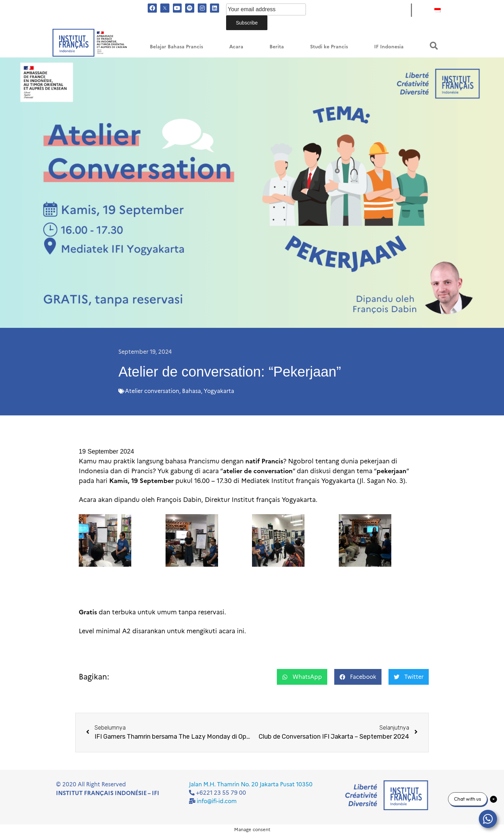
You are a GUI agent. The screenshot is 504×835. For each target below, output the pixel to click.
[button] (434, 46)
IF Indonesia (389, 47)
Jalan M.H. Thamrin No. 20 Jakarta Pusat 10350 (251, 784)
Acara (236, 47)
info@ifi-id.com (217, 801)
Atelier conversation (152, 391)
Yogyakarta (219, 391)
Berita (277, 47)
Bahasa (191, 391)
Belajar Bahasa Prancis (176, 47)
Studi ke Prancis (329, 47)
